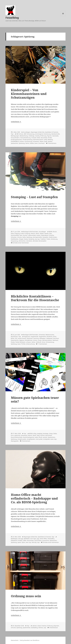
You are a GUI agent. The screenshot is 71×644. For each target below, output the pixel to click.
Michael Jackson (47, 340)
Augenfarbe (42, 336)
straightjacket (31, 439)
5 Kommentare (52, 143)
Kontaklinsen (29, 340)
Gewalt (46, 233)
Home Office (43, 539)
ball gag (21, 539)
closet (39, 626)
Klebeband (14, 540)
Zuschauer (42, 143)
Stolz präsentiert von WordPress (30, 640)
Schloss (22, 141)
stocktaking (34, 628)
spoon (19, 542)
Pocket (13, 342)
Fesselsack (24, 435)
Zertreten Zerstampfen (40, 241)
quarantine (46, 540)
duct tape (33, 539)
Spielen (50, 141)
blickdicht (50, 336)
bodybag (40, 434)
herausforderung (25, 138)
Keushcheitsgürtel (28, 437)
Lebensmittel (32, 235)
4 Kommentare (26, 441)
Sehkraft (39, 342)
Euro (12, 435)
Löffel (25, 540)
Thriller (23, 344)
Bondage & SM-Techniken (31, 232)
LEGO (46, 140)
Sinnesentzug (50, 342)
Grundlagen (27, 132)
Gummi (43, 435)
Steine (27, 143)
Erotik (22, 233)
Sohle (24, 237)
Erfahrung (43, 136)
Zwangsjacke (15, 441)
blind (55, 336)
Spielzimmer (27, 628)
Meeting (50, 140)
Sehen (34, 342)
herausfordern (15, 138)
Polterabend (45, 235)
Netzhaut (55, 340)
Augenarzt (27, 336)
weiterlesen (16, 122)
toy (36, 239)
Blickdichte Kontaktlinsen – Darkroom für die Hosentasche (35, 298)
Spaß (46, 141)
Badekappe (14, 539)
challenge (31, 136)
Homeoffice (51, 539)
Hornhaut (56, 338)
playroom (56, 626)
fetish (37, 233)
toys (39, 239)
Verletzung (54, 239)
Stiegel (21, 239)
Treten (48, 239)
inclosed (34, 138)
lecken (38, 235)
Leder (36, 437)
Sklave (42, 141)
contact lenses (22, 338)
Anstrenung (47, 134)
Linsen (40, 340)
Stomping (31, 239)
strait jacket (39, 439)
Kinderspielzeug (28, 140)
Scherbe (51, 235)
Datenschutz (15, 640)
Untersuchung (30, 344)
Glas (50, 233)
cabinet (34, 626)
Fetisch (33, 233)
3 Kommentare (53, 628)
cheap (51, 434)
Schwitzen (36, 141)
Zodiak (32, 143)
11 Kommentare (42, 344)
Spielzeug (22, 143)
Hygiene (22, 340)
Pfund (40, 437)
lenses (35, 340)
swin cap (28, 542)
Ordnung (50, 626)
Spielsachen (14, 143)
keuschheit (44, 138)
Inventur (44, 626)
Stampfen (45, 237)
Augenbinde (34, 336)
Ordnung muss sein (26, 596)
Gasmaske (55, 136)
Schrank (13, 628)
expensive (17, 435)
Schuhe (20, 237)
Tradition (43, 239)
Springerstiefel (37, 237)
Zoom (36, 143)
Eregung (17, 233)
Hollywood (49, 338)
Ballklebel (27, 539)
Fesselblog (12, 18)
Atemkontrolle (55, 134)
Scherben (14, 237)
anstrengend (39, 134)
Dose (12, 233)
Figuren (49, 136)
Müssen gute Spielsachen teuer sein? (35, 399)
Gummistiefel (15, 235)
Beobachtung (24, 136)
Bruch (55, 232)
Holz (21, 235)
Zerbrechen (22, 241)
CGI (16, 338)
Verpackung (14, 241)
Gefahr (42, 233)
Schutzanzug (28, 141)
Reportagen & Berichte (38, 132)
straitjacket (46, 439)
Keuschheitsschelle (17, 437)
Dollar (55, 434)
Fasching (36, 338)
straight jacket (22, 439)
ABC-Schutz (20, 134)
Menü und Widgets (63, 16)
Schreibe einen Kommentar (21, 243)
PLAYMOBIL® (15, 141)
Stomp (26, 239)
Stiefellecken (15, 239)
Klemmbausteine (38, 140)
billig (35, 434)
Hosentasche (15, 340)
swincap (34, 542)
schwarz (28, 342)
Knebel (20, 540)
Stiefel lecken (53, 237)
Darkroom (30, 338)
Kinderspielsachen (16, 140)
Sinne (43, 342)
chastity (37, 136)
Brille (12, 338)
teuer (19, 344)
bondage (46, 434)
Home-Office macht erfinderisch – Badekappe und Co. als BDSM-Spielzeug (34, 498)
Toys (12, 134)
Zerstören (29, 241)
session (45, 437)
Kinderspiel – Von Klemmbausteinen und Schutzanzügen (29, 94)
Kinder (50, 138)
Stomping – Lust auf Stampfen (34, 197)
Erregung (27, 233)
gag (38, 539)
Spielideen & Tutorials (52, 132)
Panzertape (30, 540)
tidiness (41, 628)
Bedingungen (15, 136)
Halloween (42, 338)
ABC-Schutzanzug (29, 134)
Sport (23, 542)
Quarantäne (38, 540)
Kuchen (25, 235)
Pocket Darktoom (20, 342)
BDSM (51, 232)
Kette (39, 138)
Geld (38, 435)
